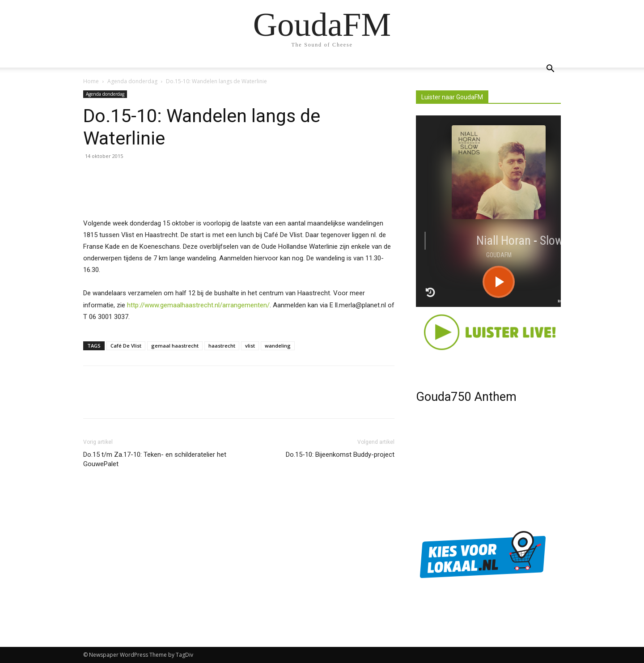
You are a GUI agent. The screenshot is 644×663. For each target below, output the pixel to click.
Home (91, 81)
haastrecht (222, 346)
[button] (550, 70)
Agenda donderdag (132, 81)
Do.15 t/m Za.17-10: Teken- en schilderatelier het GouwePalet (155, 459)
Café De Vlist (126, 346)
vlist (250, 346)
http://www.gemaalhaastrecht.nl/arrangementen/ (198, 305)
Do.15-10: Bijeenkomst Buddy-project (340, 455)
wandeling (278, 346)
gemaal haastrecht (175, 346)
